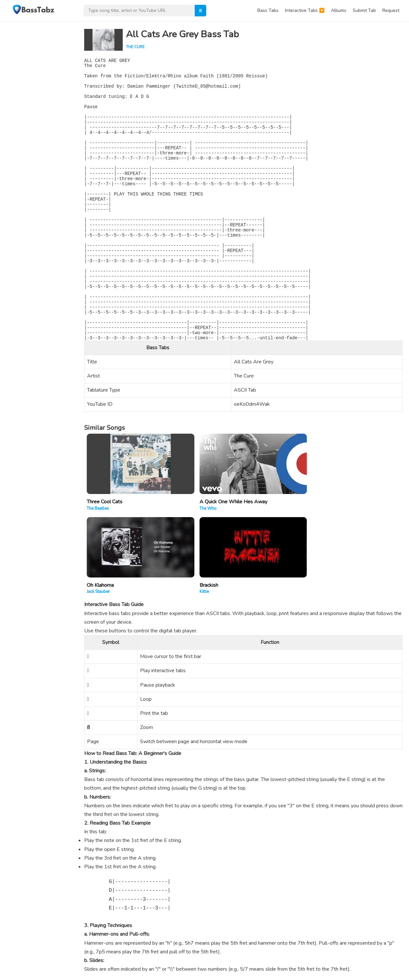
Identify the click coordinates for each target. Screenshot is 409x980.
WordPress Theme (66, 964)
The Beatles (98, 543)
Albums (339, 10)
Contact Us (339, 973)
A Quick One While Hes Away (200, 536)
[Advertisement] (39, 117)
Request (391, 10)
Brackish (335, 536)
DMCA (393, 973)
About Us (314, 973)
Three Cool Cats (105, 536)
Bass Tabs (268, 10)
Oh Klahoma (260, 536)
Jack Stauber (258, 543)
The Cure (135, 47)
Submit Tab (364, 10)
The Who (175, 543)
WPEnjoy (99, 964)
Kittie (330, 543)
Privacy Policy (368, 973)
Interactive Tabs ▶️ (305, 10)
